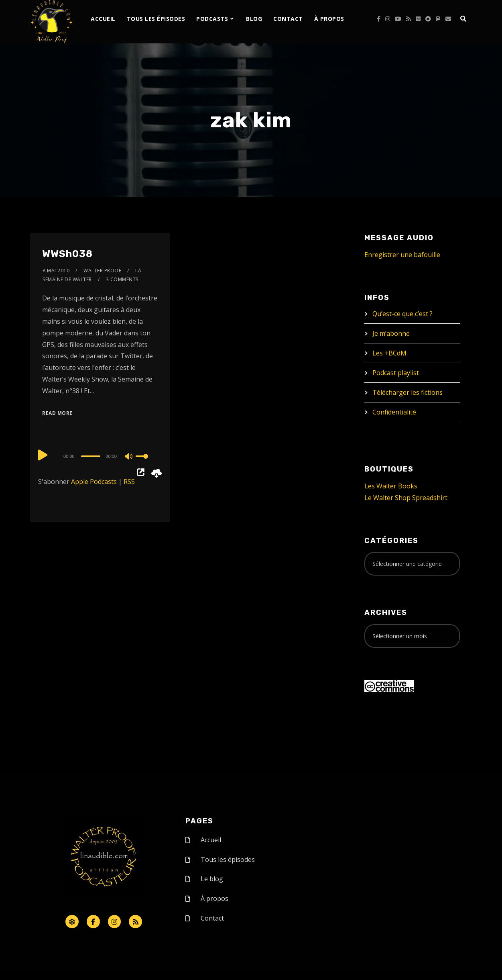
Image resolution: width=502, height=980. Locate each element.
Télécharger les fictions (407, 392)
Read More (57, 413)
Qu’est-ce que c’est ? (402, 314)
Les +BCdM (389, 353)
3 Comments (122, 279)
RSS (129, 482)
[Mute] (129, 457)
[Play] (43, 455)
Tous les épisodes (156, 19)
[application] (100, 456)
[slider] (91, 456)
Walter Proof (102, 271)
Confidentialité (394, 412)
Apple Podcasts (94, 482)
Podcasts (212, 19)
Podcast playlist (396, 373)
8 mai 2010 (56, 271)
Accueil (103, 19)
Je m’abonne (391, 333)
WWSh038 (67, 254)
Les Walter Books (391, 486)
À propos (329, 19)
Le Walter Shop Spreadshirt (406, 498)
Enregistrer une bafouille (402, 255)
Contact (288, 19)
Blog (254, 19)
